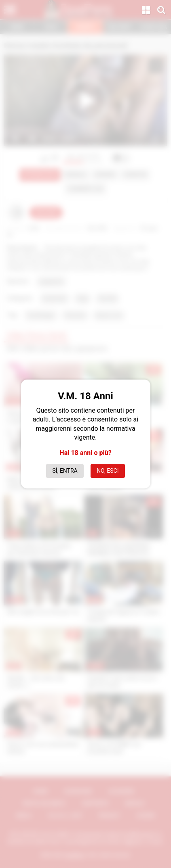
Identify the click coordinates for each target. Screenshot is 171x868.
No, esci (108, 471)
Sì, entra (65, 471)
